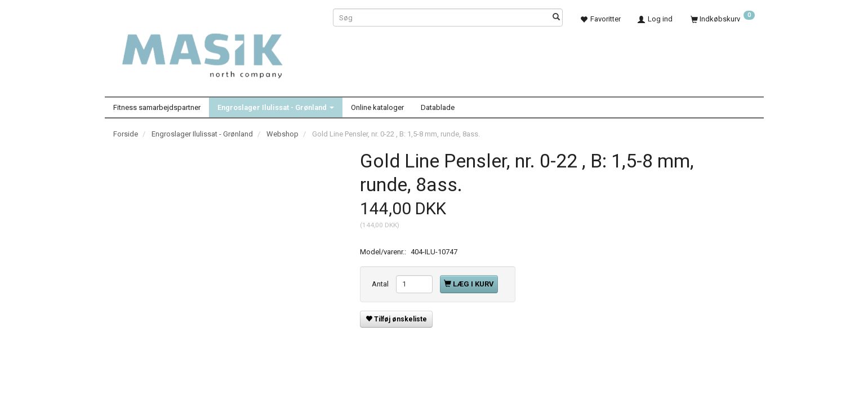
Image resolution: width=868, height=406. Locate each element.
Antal (381, 284)
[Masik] (215, 50)
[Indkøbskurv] (723, 19)
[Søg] (556, 18)
